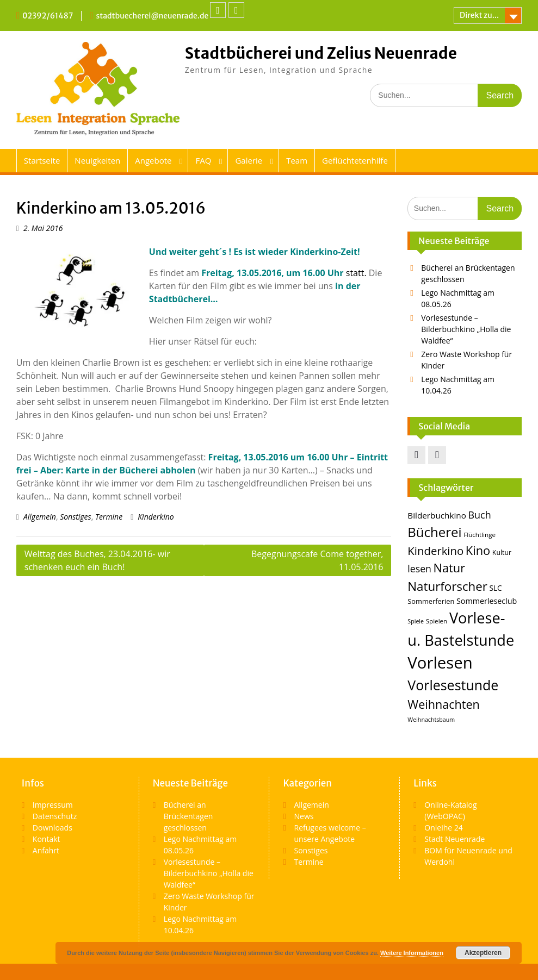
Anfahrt (46, 850)
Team (297, 160)
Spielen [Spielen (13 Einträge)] (437, 621)
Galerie (249, 160)
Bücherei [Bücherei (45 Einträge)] (434, 532)
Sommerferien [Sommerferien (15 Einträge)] (431, 601)
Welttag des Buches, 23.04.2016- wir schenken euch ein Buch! (97, 560)
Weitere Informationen (412, 953)
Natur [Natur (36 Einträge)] (450, 568)
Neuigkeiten (97, 160)
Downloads (52, 828)
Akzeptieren (483, 953)
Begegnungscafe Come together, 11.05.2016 (317, 560)
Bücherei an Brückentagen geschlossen (188, 816)
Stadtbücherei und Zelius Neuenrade (321, 53)
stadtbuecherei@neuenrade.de (153, 16)
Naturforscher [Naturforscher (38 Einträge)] (447, 586)
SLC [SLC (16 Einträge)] (496, 588)
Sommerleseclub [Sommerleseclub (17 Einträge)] (487, 601)
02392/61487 (48, 16)
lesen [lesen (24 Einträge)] (419, 569)
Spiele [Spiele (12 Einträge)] (416, 621)
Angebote (153, 160)
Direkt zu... (479, 15)
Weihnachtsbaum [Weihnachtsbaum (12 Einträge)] (431, 720)
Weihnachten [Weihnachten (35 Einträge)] (443, 704)
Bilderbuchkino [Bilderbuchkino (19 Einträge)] (437, 515)
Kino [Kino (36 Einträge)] (478, 550)
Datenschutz (55, 816)
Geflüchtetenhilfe (355, 160)
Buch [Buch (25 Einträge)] (479, 515)
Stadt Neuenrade (454, 839)
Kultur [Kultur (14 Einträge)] (502, 553)
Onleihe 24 (444, 828)
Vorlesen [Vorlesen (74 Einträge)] (440, 663)
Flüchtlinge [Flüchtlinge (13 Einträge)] (480, 535)
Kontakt (47, 839)
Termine (109, 517)
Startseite (42, 160)
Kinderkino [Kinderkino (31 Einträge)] (435, 551)
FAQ (203, 160)
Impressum (53, 805)
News (304, 816)
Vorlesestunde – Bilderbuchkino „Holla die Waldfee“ (466, 329)
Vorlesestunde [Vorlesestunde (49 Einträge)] (453, 685)
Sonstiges (75, 517)
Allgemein (40, 517)
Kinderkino (156, 517)
